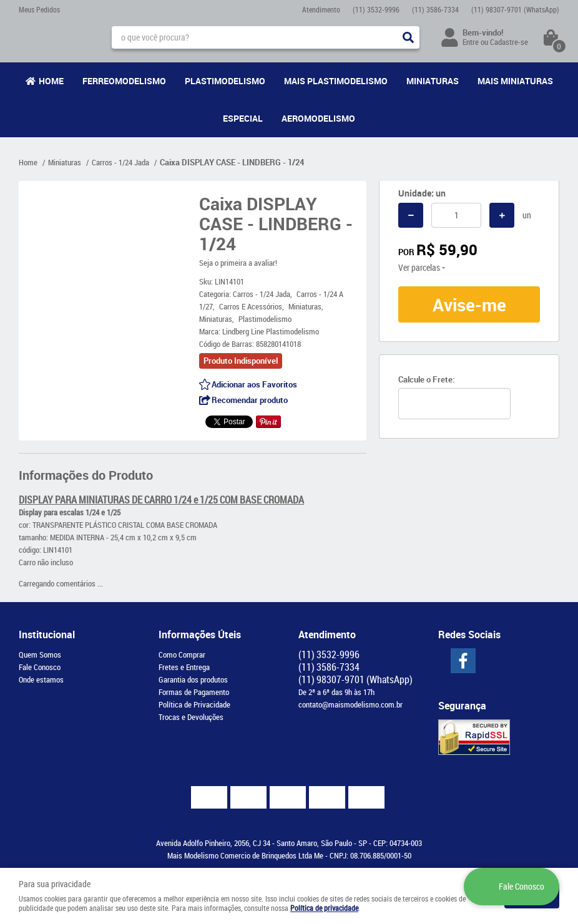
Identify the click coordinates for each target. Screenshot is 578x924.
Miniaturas (433, 81)
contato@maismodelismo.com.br (350, 704)
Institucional (47, 635)
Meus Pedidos (39, 9)
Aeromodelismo (318, 118)
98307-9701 (515, 9)
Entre (471, 42)
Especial (243, 118)
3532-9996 (376, 9)
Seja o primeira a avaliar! (238, 263)
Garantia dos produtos (193, 679)
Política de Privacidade (194, 704)
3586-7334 (435, 9)
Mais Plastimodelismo (336, 81)
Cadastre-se (509, 42)
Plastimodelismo (225, 81)
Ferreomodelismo (124, 81)
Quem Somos (40, 654)
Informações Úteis (200, 635)
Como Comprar (182, 654)
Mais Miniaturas (515, 81)
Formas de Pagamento (194, 692)
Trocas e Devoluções (191, 717)
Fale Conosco (40, 667)
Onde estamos (41, 679)
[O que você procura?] (408, 37)
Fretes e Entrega (184, 667)
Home (51, 81)
